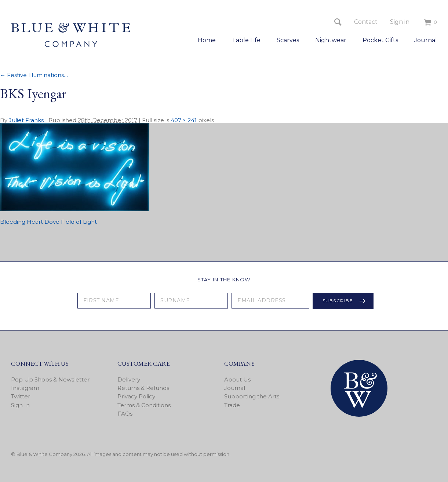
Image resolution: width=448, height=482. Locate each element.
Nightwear (331, 40)
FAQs (125, 414)
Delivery (129, 379)
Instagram (25, 388)
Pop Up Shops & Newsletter (50, 379)
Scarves (288, 40)
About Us (237, 379)
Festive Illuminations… (34, 75)
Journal (426, 40)
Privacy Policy (136, 396)
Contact (366, 22)
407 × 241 (184, 120)
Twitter (21, 396)
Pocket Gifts (380, 40)
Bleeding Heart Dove (30, 222)
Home (207, 40)
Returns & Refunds (143, 388)
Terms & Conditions (144, 405)
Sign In (20, 405)
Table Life (246, 40)
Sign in (400, 22)
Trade (232, 405)
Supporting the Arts (252, 396)
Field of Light (79, 222)
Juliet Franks (26, 120)
